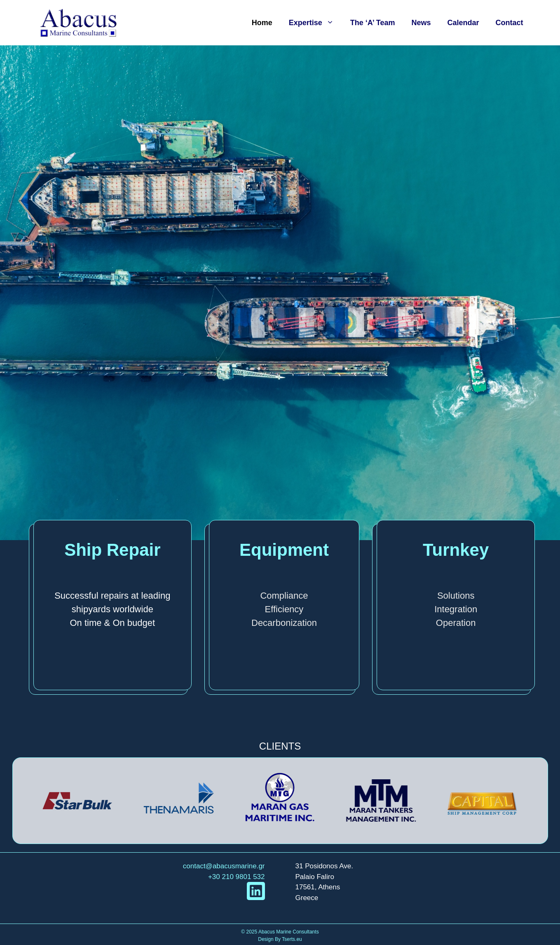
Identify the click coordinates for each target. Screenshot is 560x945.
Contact (510, 23)
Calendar (463, 23)
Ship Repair (112, 550)
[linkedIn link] (256, 891)
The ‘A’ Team (373, 23)
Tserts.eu (292, 939)
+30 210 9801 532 (237, 877)
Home (262, 23)
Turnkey (456, 550)
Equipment (284, 550)
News (421, 23)
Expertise (315, 23)
